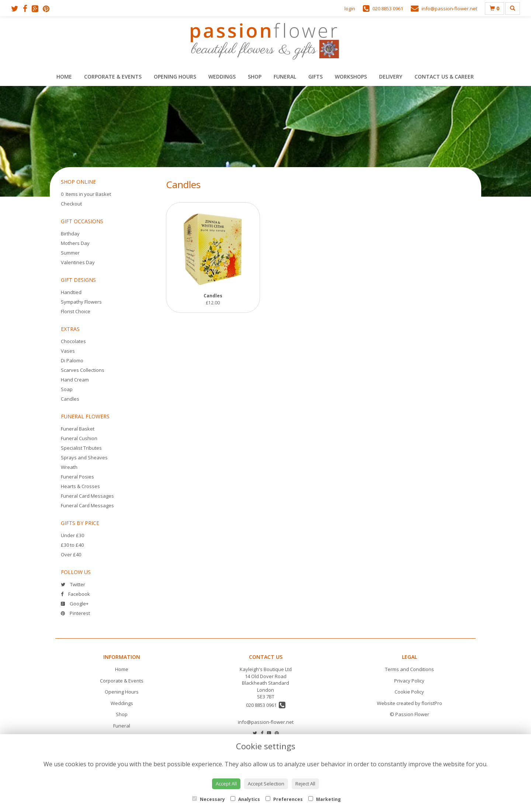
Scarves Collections (83, 370)
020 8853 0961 (266, 705)
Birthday (70, 234)
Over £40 (71, 554)
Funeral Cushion (79, 438)
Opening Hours (175, 77)
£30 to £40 (72, 545)
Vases (68, 351)
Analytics (245, 799)
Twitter (73, 584)
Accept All (226, 784)
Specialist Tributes (81, 448)
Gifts (315, 77)
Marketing (324, 799)
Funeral (285, 77)
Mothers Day (75, 243)
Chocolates (73, 341)
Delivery (391, 77)
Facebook (75, 594)
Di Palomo (72, 360)
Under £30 (72, 535)
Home (64, 77)
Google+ (75, 604)
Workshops (351, 77)
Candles (70, 399)
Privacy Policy (409, 681)
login (350, 8)
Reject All (305, 784)
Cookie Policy (409, 692)
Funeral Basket (78, 429)
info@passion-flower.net (266, 722)
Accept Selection (266, 784)
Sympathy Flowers (81, 302)
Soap (67, 389)
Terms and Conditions (409, 669)
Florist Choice (76, 311)
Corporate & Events (113, 77)
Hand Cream (75, 380)
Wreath (69, 467)
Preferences (284, 799)
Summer (70, 253)
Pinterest (75, 613)
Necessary (209, 799)
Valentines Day (78, 262)
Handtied (71, 292)
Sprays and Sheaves (84, 457)
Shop (255, 77)
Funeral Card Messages (87, 496)
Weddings (222, 77)
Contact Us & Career (444, 77)
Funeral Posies (77, 477)
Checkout (71, 204)
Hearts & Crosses (80, 486)
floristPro (432, 703)
